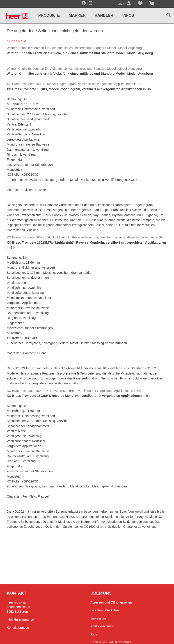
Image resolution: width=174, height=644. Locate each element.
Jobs (94, 634)
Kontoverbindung (102, 626)
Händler (104, 15)
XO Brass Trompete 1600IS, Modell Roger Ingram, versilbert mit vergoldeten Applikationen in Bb (74, 84)
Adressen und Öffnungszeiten (111, 602)
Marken (77, 15)
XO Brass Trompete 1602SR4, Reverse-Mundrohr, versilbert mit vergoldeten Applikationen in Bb (74, 391)
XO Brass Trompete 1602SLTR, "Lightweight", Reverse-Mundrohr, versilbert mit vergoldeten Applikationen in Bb (85, 237)
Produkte (49, 15)
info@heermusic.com (22, 619)
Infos (128, 15)
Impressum (98, 618)
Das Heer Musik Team (106, 610)
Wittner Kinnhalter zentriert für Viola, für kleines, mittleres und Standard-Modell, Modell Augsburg (74, 48)
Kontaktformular (18, 628)
